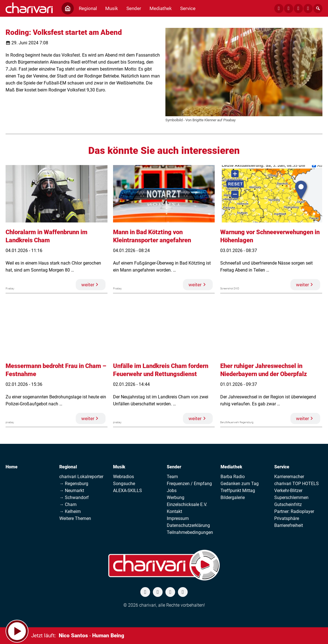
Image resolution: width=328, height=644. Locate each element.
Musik (119, 467)
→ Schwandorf (74, 497)
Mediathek (231, 467)
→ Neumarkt (72, 491)
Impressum (178, 518)
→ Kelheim (70, 511)
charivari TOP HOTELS (297, 484)
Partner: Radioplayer (294, 511)
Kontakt (174, 511)
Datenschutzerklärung (188, 525)
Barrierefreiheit (289, 525)
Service (282, 467)
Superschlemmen (291, 497)
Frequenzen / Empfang (189, 484)
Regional (68, 467)
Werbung (176, 497)
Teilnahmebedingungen (190, 532)
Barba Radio (233, 477)
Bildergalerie (233, 497)
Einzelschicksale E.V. (187, 504)
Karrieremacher (289, 477)
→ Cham (68, 504)
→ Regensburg (74, 484)
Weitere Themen (75, 518)
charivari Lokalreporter (81, 477)
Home (12, 467)
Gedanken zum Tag (240, 484)
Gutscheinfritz (288, 504)
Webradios (123, 477)
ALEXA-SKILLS (128, 491)
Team (172, 477)
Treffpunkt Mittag (238, 491)
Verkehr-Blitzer (288, 491)
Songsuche (124, 484)
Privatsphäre (287, 518)
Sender (174, 467)
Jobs (172, 491)
